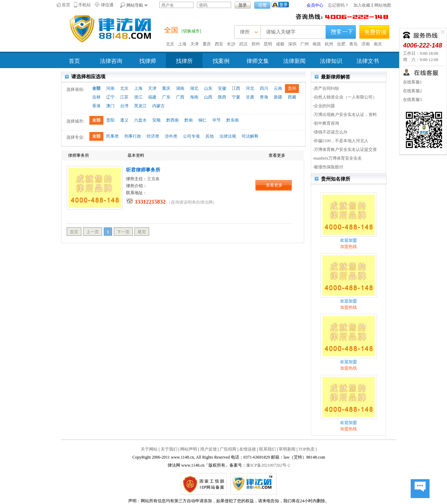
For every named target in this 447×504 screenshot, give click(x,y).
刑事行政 (133, 136)
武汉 (243, 44)
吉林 (96, 97)
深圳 (292, 44)
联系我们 (268, 449)
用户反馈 (208, 449)
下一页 (123, 232)
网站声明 (189, 449)
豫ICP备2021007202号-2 (268, 465)
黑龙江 (140, 106)
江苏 (124, 97)
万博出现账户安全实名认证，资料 (345, 115)
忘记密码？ (338, 5)
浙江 (138, 97)
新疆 (278, 97)
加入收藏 (362, 5)
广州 (305, 44)
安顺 (156, 120)
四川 (264, 88)
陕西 (222, 97)
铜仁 (203, 120)
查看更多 (274, 185)
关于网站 (149, 449)
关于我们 (169, 449)
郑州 (256, 44)
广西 (180, 97)
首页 (66, 5)
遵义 (124, 120)
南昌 (317, 44)
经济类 (153, 136)
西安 (219, 44)
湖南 (180, 88)
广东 (166, 97)
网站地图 (383, 5)
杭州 (329, 44)
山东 (208, 88)
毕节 (217, 120)
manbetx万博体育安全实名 (338, 158)
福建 (152, 97)
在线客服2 (412, 91)
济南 (366, 44)
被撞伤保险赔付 (329, 167)
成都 (280, 44)
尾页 (142, 232)
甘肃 (250, 97)
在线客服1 (412, 82)
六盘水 (140, 120)
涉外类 (171, 136)
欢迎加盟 (349, 240)
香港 (96, 106)
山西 (208, 97)
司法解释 (250, 136)
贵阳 (110, 120)
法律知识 (331, 61)
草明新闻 (287, 449)
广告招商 (228, 449)
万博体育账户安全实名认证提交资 (345, 149)
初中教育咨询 (327, 123)
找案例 (221, 61)
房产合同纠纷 (327, 88)
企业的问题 (324, 106)
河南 (110, 88)
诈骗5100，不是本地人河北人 (341, 141)
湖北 (194, 88)
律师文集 (258, 61)
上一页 (93, 232)
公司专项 (191, 136)
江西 (236, 88)
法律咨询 (111, 61)
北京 (170, 44)
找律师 (148, 61)
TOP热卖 (307, 449)
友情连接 (248, 449)
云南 (278, 88)
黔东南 (233, 120)
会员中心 (315, 5)
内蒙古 (159, 106)
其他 (210, 136)
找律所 (184, 61)
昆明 (268, 44)
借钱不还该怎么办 (331, 132)
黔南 (189, 120)
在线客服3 (412, 100)
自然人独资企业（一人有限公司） (345, 97)
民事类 (112, 136)
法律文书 (368, 61)
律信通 (107, 5)
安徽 (222, 88)
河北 (250, 88)
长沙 (231, 44)
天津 (195, 44)
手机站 (85, 5)
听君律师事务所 (143, 170)
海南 (194, 97)
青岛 (353, 44)
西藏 (292, 97)
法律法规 (228, 136)
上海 (182, 44)
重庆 (207, 44)
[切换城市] (191, 31)
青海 (264, 97)
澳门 (110, 106)
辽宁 (110, 97)
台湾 (124, 106)
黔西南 (173, 120)
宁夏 (236, 97)
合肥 (341, 44)
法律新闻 (294, 61)
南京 (378, 44)
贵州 (292, 88)
